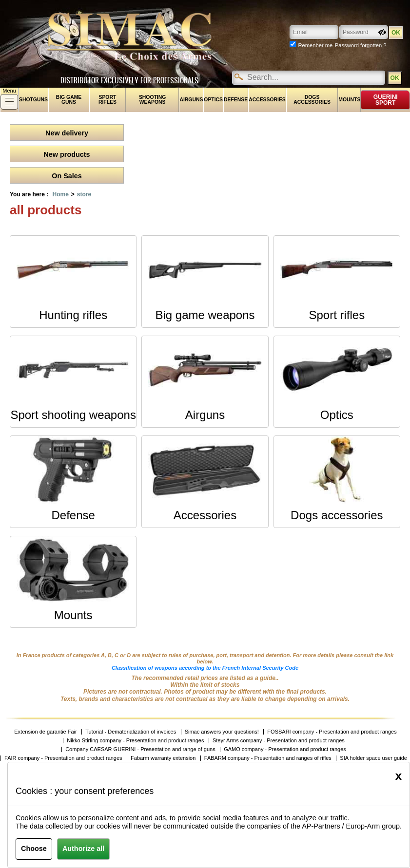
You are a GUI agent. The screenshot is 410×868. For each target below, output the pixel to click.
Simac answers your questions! (222, 732)
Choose (34, 849)
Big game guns (69, 100)
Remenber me (315, 45)
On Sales (67, 176)
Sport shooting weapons (73, 415)
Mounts (349, 100)
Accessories (267, 100)
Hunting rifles (73, 315)
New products (67, 154)
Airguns (191, 100)
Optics (213, 100)
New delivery (67, 133)
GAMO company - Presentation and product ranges (285, 749)
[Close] (399, 776)
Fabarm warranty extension (163, 758)
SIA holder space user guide (373, 758)
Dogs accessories (312, 100)
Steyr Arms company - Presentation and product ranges (279, 741)
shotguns (33, 100)
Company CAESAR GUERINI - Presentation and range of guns (140, 749)
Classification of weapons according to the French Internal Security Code (205, 668)
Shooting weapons (152, 100)
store (84, 194)
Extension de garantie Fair (45, 732)
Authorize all (83, 849)
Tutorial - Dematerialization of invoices (131, 732)
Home (60, 194)
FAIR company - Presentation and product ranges (63, 758)
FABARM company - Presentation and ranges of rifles (268, 758)
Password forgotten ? (361, 45)
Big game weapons (205, 315)
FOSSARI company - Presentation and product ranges (332, 732)
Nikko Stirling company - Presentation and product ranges (135, 741)
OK (394, 78)
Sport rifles (107, 100)
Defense (236, 100)
